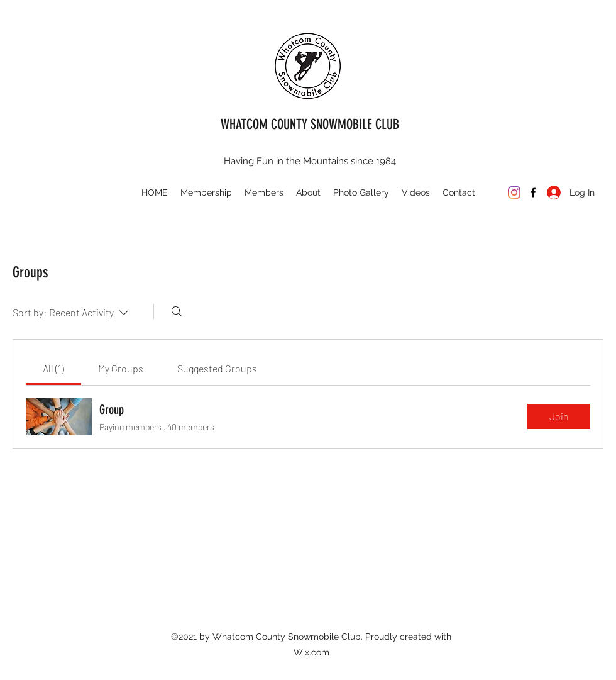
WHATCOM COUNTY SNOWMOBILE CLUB (310, 124)
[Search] (177, 311)
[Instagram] (514, 192)
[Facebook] (533, 192)
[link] (53, 368)
